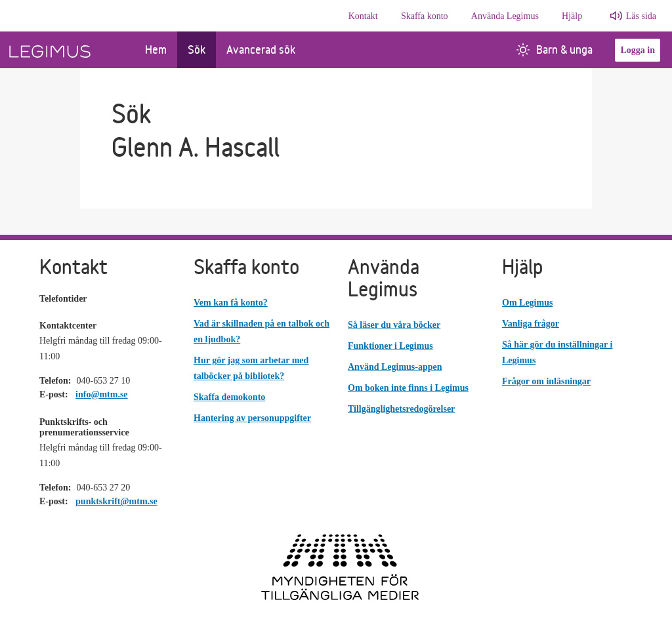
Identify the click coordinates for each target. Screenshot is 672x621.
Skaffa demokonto (229, 397)
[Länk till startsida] (67, 50)
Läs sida (641, 16)
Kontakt (363, 16)
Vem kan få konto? (231, 303)
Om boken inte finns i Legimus (408, 388)
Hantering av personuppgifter (252, 418)
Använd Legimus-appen (395, 367)
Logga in (638, 50)
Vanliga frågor (531, 324)
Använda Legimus (505, 16)
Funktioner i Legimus (390, 346)
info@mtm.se (102, 394)
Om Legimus (527, 303)
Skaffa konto (425, 16)
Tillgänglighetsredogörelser (401, 409)
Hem (156, 50)
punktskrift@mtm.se (116, 501)
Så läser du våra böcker (394, 325)
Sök (197, 50)
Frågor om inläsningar (546, 381)
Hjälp (572, 16)
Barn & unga (555, 50)
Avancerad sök (261, 50)
